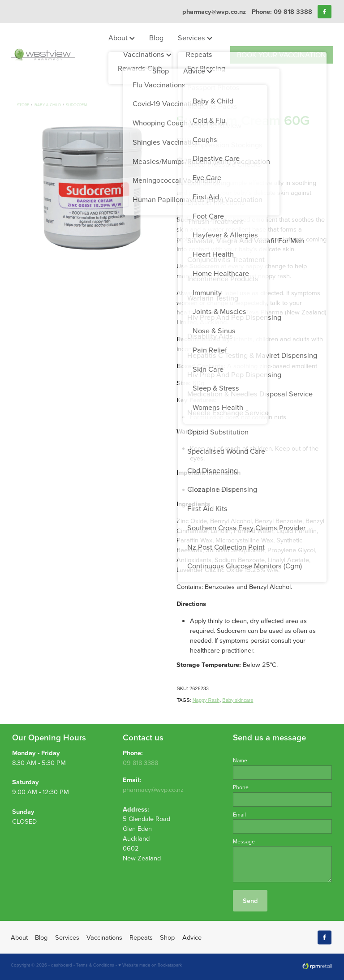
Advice (198, 71)
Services (195, 37)
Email (239, 815)
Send (250, 900)
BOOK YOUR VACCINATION (282, 54)
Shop (161, 71)
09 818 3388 (140, 763)
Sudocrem (76, 105)
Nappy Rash (206, 700)
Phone (241, 787)
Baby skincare (238, 700)
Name (240, 761)
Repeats (199, 54)
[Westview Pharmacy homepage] (43, 55)
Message (244, 842)
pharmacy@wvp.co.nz (214, 11)
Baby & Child (48, 105)
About (122, 37)
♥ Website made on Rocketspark (150, 965)
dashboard (62, 965)
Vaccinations (147, 54)
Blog (156, 37)
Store (23, 105)
